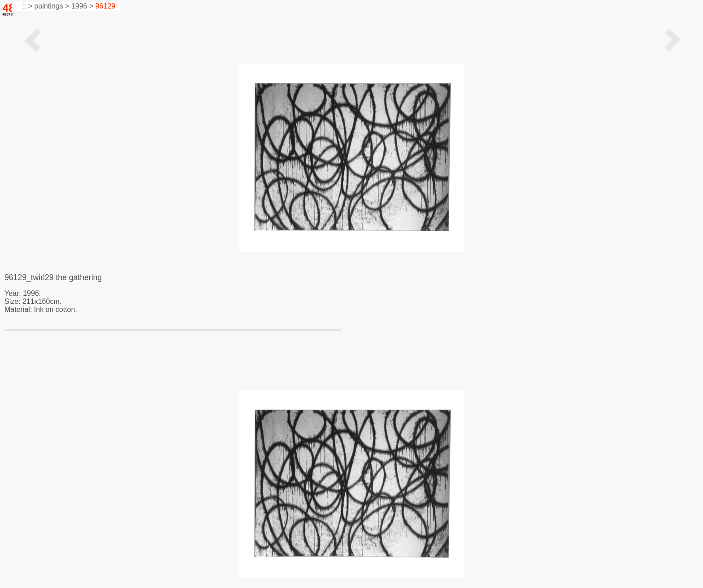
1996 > (82, 6)
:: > (26, 6)
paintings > (52, 6)
